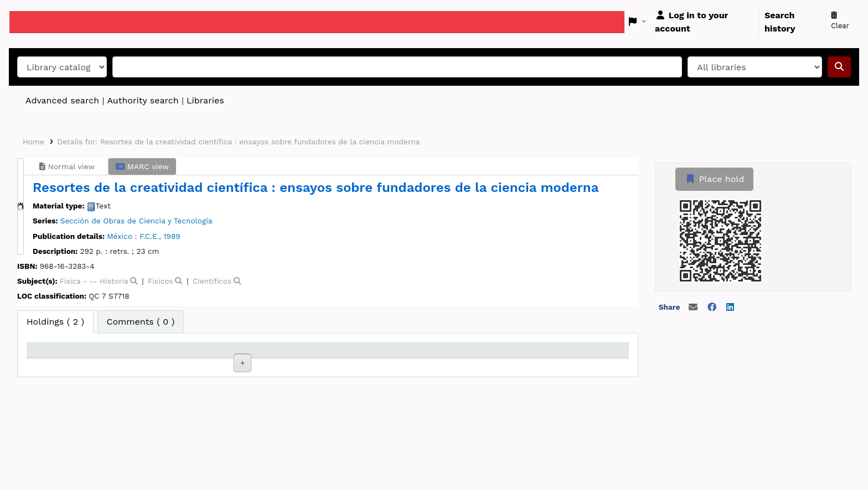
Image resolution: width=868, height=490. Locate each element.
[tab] (141, 322)
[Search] (839, 67)
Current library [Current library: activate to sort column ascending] (124, 360)
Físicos (161, 281)
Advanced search (62, 100)
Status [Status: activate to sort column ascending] (423, 365)
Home (33, 142)
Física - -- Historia (94, 281)
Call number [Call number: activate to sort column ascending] (283, 365)
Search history (780, 22)
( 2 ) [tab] (55, 322)
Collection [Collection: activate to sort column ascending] (204, 365)
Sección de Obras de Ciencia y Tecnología (136, 221)
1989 (172, 236)
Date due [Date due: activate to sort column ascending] (502, 365)
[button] (637, 22)
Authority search (143, 100)
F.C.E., (150, 236)
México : (122, 236)
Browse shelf (287, 402)
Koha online (37, 22)
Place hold (714, 179)
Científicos (212, 281)
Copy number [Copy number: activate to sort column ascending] (361, 365)
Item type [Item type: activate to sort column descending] (53, 365)
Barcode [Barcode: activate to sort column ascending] (576, 365)
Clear (840, 21)
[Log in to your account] (705, 22)
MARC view (142, 166)
